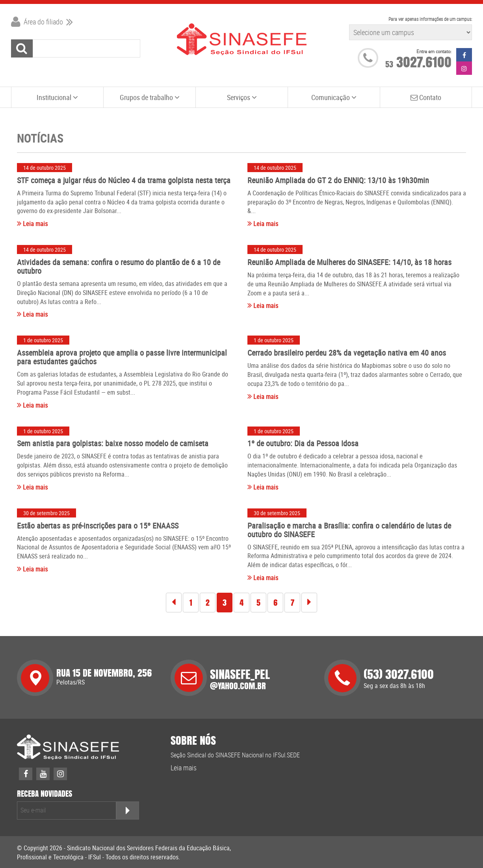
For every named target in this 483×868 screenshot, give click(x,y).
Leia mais (32, 224)
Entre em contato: (434, 51)
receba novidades (45, 794)
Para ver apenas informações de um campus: (430, 19)
